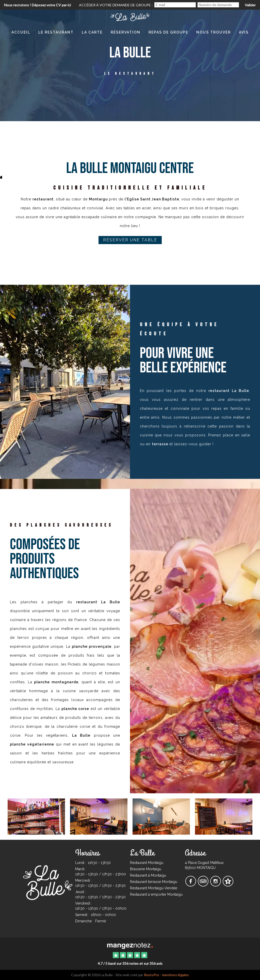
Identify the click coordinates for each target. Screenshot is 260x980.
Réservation (126, 32)
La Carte (92, 32)
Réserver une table (130, 240)
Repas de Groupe (168, 32)
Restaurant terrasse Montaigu (154, 882)
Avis (244, 32)
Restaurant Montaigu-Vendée (154, 888)
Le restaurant (56, 32)
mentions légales (175, 975)
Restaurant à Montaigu (148, 875)
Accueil (21, 32)
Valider (250, 5)
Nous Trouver (214, 32)
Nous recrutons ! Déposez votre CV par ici (37, 5)
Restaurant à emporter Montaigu (156, 894)
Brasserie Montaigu (146, 869)
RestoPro (152, 975)
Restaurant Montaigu (147, 863)
